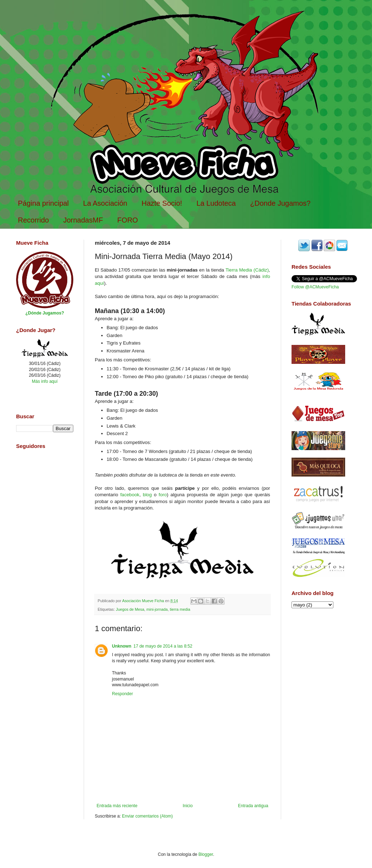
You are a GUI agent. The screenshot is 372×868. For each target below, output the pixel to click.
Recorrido (33, 220)
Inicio (188, 806)
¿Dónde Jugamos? (45, 313)
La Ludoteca (216, 203)
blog (147, 495)
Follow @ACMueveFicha (315, 287)
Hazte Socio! (162, 203)
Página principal (43, 203)
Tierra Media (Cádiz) (247, 270)
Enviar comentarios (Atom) (147, 816)
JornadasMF (83, 220)
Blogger (206, 854)
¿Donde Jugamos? (280, 203)
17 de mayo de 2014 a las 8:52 (163, 646)
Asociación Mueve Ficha (143, 601)
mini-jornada (157, 609)
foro (163, 495)
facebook (130, 495)
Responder (123, 694)
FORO (128, 220)
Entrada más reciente (117, 806)
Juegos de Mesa (130, 609)
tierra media (180, 609)
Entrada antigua (253, 806)
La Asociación (105, 203)
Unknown (122, 646)
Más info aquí (45, 381)
